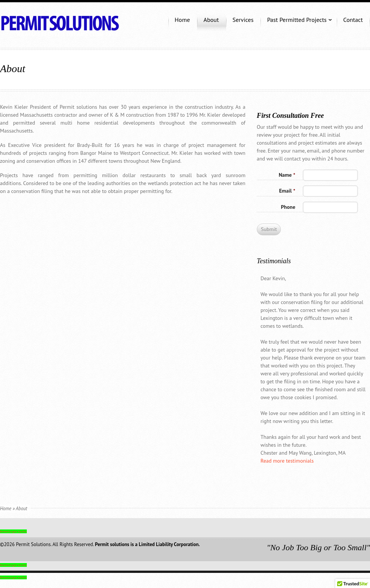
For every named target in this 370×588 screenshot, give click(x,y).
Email (287, 191)
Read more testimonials (287, 461)
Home (6, 508)
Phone (288, 207)
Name (287, 175)
